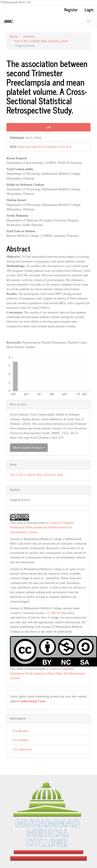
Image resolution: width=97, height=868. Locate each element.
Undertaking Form (32, 701)
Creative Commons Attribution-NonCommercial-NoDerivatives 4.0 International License (42, 527)
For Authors (21, 740)
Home (14, 36)
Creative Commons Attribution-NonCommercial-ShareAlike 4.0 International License (47, 673)
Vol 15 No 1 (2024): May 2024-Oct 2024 (41, 41)
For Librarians (22, 749)
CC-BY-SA (54, 613)
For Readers (21, 731)
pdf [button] (49, 127)
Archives (29, 36)
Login (89, 10)
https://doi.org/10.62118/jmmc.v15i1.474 (45, 147)
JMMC (8, 21)
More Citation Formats (29, 448)
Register (71, 10)
